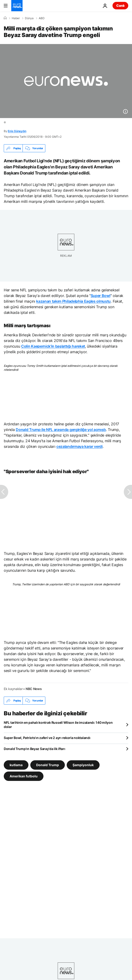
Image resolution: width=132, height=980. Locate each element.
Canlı (120, 6)
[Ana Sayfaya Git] (17, 6)
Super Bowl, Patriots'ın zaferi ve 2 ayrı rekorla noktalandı (47, 738)
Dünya (29, 18)
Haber (16, 18)
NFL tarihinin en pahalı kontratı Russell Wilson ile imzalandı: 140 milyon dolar (58, 725)
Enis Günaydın (17, 131)
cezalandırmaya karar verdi (80, 446)
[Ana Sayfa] (5, 18)
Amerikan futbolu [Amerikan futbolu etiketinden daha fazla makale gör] (24, 776)
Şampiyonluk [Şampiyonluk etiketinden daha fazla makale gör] (83, 765)
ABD (42, 18)
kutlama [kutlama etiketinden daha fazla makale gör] (16, 765)
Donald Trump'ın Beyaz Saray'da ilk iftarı (35, 749)
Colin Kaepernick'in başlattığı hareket (53, 346)
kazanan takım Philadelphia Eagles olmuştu (73, 301)
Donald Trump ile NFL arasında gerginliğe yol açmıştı (61, 430)
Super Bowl (101, 296)
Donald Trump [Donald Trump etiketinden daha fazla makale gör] (48, 765)
